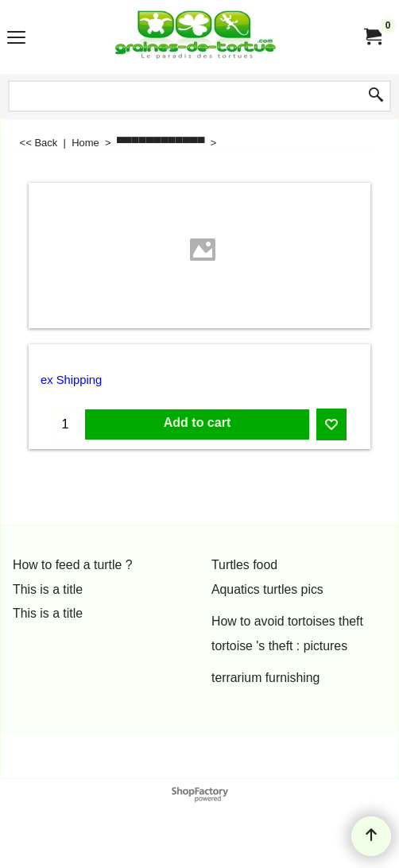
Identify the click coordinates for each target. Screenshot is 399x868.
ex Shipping (71, 380)
